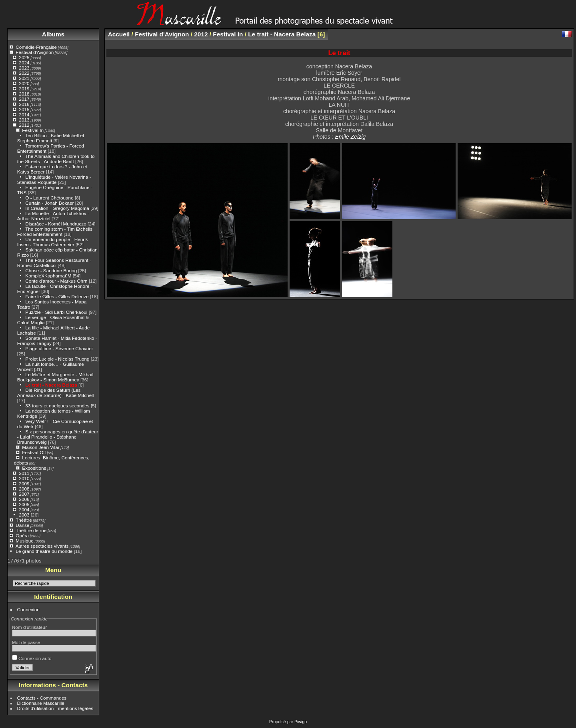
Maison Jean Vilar (41, 447)
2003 (24, 515)
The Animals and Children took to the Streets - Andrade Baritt (56, 159)
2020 (24, 83)
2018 (24, 94)
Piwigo (301, 722)
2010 (24, 478)
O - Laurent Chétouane (49, 198)
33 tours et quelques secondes (57, 406)
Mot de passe (26, 642)
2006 (24, 499)
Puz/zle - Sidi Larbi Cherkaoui (56, 312)
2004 (24, 510)
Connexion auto (32, 658)
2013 (24, 120)
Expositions (34, 468)
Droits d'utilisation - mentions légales (55, 708)
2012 (24, 125)
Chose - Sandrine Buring (51, 270)
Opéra (22, 536)
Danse (22, 525)
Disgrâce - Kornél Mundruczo (56, 224)
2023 (24, 68)
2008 (24, 489)
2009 (24, 484)
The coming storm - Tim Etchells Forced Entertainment (55, 231)
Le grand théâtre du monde (44, 551)
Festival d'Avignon (35, 52)
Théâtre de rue (31, 530)
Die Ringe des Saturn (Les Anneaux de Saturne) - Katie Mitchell (56, 393)
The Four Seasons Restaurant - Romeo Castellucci (54, 263)
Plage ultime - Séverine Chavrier (59, 348)
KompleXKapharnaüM (48, 276)
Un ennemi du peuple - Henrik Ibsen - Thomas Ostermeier (53, 242)
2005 (24, 504)
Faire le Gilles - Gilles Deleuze (57, 296)
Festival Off (34, 452)
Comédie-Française (36, 47)
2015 (24, 109)
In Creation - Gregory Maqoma (57, 208)
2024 (24, 63)
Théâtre (24, 520)
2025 (24, 57)
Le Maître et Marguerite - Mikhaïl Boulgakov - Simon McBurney (55, 377)
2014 (24, 115)
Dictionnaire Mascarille (41, 703)
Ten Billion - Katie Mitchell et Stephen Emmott (51, 138)
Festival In (33, 130)
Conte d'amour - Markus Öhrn (56, 281)
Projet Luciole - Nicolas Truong (57, 359)
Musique (24, 541)
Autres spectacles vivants (42, 546)
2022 (24, 73)
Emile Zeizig (350, 137)
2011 (24, 473)
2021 (24, 78)
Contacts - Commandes (42, 698)
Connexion (28, 609)
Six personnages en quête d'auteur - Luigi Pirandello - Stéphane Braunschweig (58, 437)
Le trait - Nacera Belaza (52, 385)
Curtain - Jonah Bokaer (49, 203)
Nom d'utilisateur (29, 627)
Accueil (119, 34)
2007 (24, 494)
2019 (24, 89)
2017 (24, 99)
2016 (24, 104)
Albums (53, 34)
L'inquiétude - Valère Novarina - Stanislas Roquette (54, 180)
